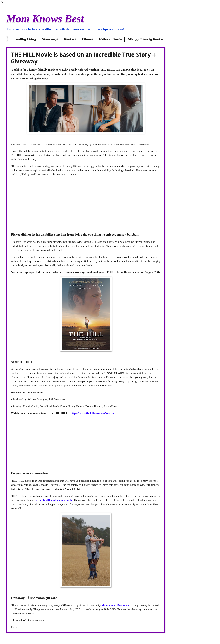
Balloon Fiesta (110, 39)
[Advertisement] (86, 204)
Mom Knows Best (45, 19)
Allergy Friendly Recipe (145, 39)
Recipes (70, 39)
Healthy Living (25, 39)
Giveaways (50, 39)
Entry (14, 627)
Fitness (88, 39)
